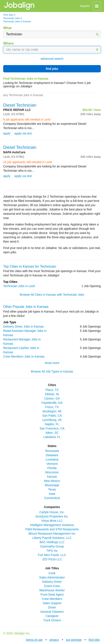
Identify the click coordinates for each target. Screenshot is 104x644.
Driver (52, 607)
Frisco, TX (52, 407)
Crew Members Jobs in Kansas (24, 356)
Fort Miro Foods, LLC (52, 555)
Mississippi (52, 485)
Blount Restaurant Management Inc (52, 534)
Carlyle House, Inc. (52, 512)
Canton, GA (52, 398)
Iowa (52, 494)
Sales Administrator (52, 577)
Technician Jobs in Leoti (19, 286)
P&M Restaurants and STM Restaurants (52, 529)
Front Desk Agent (52, 595)
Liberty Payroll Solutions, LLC (52, 538)
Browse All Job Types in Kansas (52, 371)
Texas (52, 489)
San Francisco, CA (52, 428)
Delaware (52, 455)
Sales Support (52, 603)
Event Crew (52, 586)
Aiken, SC (52, 433)
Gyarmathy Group (52, 546)
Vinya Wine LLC (52, 521)
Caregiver (52, 616)
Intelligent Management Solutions (52, 525)
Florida (52, 468)
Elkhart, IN (52, 394)
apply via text (23, 133)
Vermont (52, 464)
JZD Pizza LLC (52, 559)
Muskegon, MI (52, 411)
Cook (52, 573)
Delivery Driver (52, 582)
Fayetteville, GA (52, 403)
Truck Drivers (52, 620)
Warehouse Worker (52, 590)
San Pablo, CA (52, 416)
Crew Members (52, 599)
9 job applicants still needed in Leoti (27, 119)
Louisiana (52, 459)
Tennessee (52, 451)
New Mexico (52, 481)
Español (85, 6)
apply (7, 133)
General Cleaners (52, 612)
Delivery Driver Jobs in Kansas (24, 326)
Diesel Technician (20, 105)
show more (52, 363)
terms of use (34, 640)
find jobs (52, 69)
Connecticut (52, 498)
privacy (54, 640)
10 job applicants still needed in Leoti (28, 162)
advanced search (52, 59)
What (7, 28)
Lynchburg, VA (52, 420)
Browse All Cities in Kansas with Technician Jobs (52, 295)
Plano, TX (52, 390)
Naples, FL (52, 424)
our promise (74, 640)
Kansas (52, 477)
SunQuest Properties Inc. (52, 516)
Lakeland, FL (52, 437)
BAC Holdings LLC (52, 542)
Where (8, 43)
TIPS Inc (52, 551)
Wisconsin (52, 472)
